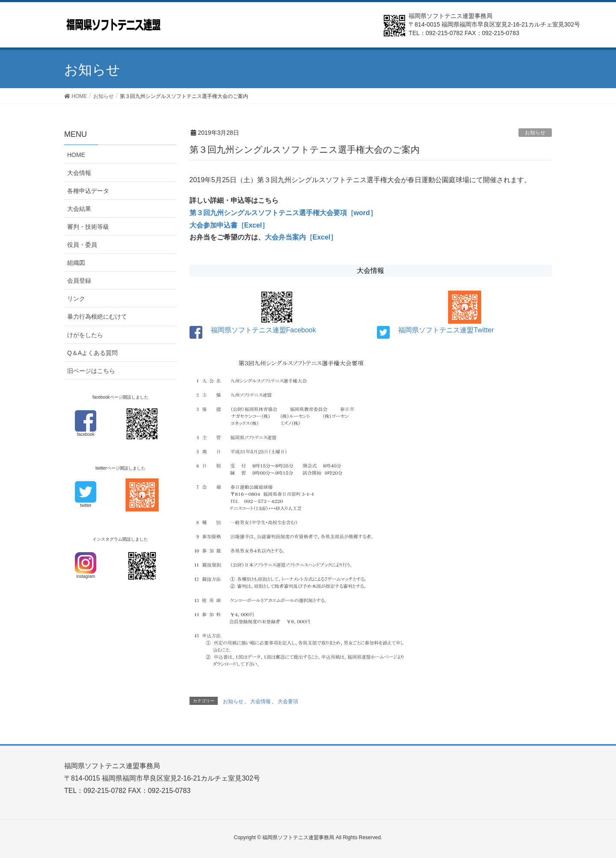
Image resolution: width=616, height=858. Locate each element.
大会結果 (79, 209)
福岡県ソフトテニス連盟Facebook (264, 330)
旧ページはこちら (91, 371)
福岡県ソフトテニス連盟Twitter (446, 330)
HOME (76, 155)
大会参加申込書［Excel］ (229, 225)
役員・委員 (82, 245)
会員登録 (79, 281)
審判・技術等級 (88, 227)
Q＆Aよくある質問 (92, 353)
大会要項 (288, 701)
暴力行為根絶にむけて (97, 317)
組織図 (76, 263)
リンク (76, 299)
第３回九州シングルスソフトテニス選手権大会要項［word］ (283, 213)
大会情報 (261, 701)
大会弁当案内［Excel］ (301, 237)
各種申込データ (88, 191)
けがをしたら (85, 335)
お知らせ (535, 133)
